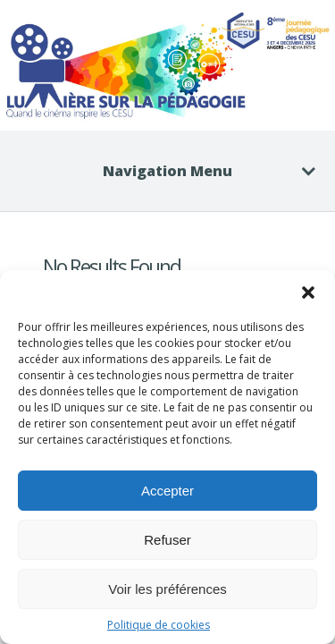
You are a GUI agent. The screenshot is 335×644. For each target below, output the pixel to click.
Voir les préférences (167, 589)
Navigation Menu (198, 171)
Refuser (167, 540)
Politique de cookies (159, 625)
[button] (308, 292)
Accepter (167, 491)
